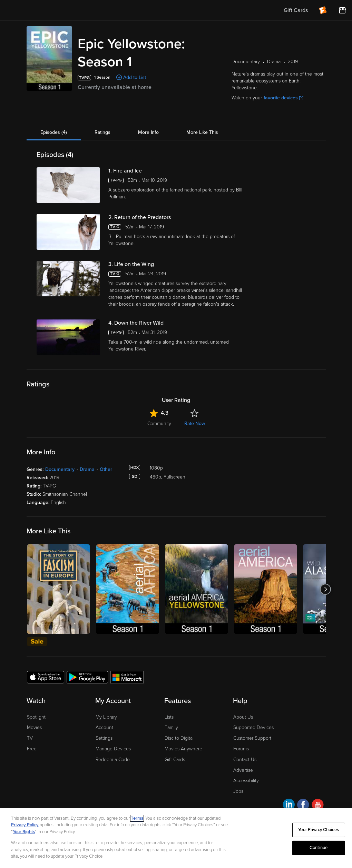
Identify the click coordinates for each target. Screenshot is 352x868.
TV (30, 738)
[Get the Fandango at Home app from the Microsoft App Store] (127, 677)
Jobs (238, 791)
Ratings (102, 132)
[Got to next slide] (326, 589)
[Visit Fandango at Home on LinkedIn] (289, 806)
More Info (148, 132)
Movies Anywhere (183, 749)
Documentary (60, 469)
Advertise (243, 770)
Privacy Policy (25, 825)
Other (106, 469)
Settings (104, 738)
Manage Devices (113, 749)
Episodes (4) (54, 132)
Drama (87, 469)
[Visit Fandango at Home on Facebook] (303, 806)
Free (32, 749)
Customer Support (252, 738)
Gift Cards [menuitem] (296, 10)
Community (159, 423)
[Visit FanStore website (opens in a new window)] (342, 10)
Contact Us (245, 759)
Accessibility (246, 781)
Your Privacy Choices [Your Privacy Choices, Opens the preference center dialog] (319, 830)
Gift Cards (175, 759)
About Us (243, 717)
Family (171, 727)
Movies (34, 727)
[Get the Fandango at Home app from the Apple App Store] (46, 677)
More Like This (202, 132)
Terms (137, 818)
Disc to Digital (179, 738)
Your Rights (24, 832)
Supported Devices (253, 727)
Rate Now (195, 423)
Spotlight (36, 717)
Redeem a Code (113, 759)
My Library (106, 717)
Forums (241, 749)
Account (104, 727)
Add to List (135, 77)
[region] (176, 838)
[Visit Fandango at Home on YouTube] (318, 806)
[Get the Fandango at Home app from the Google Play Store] (87, 677)
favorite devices (283, 98)
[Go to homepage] (48, 10)
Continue (319, 848)
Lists (169, 717)
